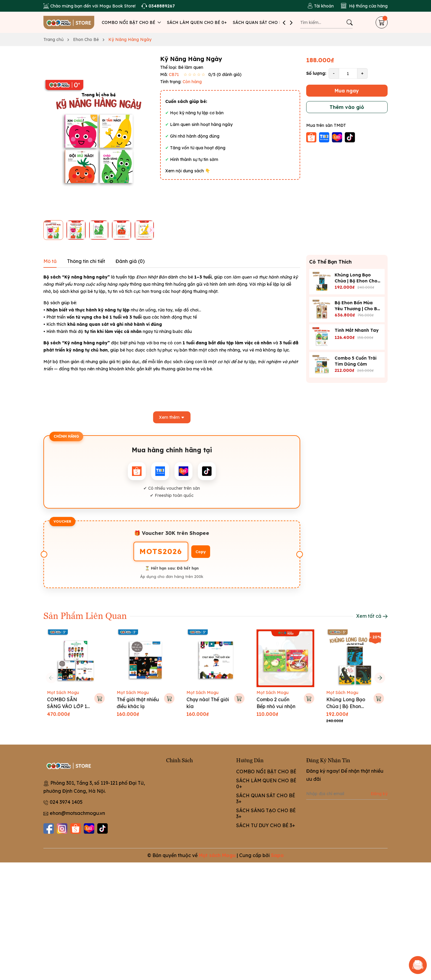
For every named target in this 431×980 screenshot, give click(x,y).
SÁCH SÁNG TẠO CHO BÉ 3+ (266, 813)
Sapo (277, 855)
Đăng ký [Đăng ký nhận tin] (379, 794)
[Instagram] (62, 828)
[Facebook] (49, 828)
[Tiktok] (103, 828)
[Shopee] (76, 828)
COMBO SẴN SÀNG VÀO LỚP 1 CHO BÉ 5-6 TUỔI (67, 706)
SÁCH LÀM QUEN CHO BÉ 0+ (197, 22)
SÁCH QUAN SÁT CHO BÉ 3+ (262, 22)
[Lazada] (89, 828)
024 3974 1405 (66, 802)
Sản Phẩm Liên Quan (85, 615)
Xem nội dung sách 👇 (188, 171)
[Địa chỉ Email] (347, 794)
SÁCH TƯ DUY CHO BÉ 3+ (266, 825)
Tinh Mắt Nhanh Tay (357, 330)
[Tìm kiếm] (350, 22)
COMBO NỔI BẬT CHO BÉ (131, 22)
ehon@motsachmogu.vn (77, 813)
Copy (201, 552)
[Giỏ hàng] (382, 22)
